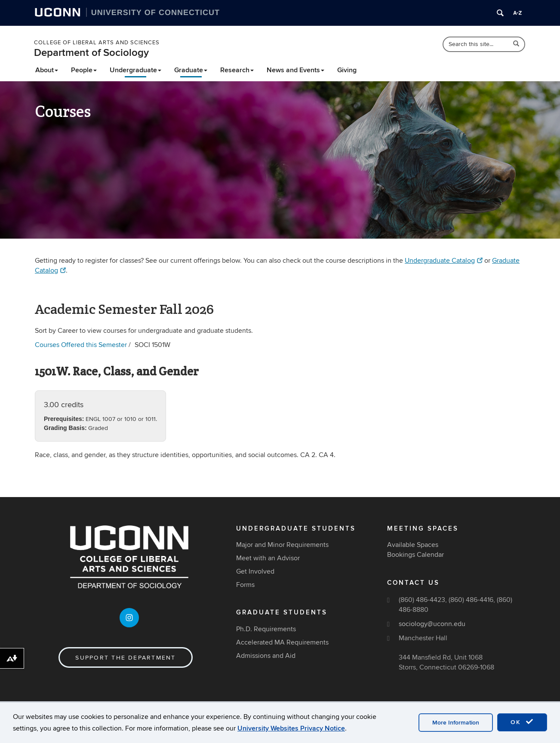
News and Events (295, 70)
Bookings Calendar (415, 555)
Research (237, 70)
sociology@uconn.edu (432, 624)
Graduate (191, 70)
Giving (347, 70)
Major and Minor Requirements (282, 545)
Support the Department (125, 658)
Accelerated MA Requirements (282, 642)
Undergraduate (135, 70)
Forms (245, 585)
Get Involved (255, 571)
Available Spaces (413, 545)
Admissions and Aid (266, 656)
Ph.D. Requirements (266, 629)
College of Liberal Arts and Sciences (97, 43)
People (84, 70)
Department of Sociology (91, 53)
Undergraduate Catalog (444, 261)
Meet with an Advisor (268, 558)
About (47, 70)
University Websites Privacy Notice (291, 728)
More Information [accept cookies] (456, 723)
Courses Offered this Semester (81, 345)
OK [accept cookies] (522, 722)
